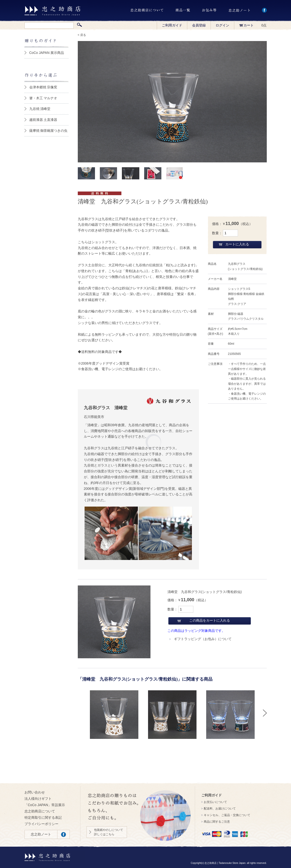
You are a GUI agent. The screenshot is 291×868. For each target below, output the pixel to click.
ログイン (222, 25)
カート (246, 25)
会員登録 (199, 25)
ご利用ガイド (172, 25)
